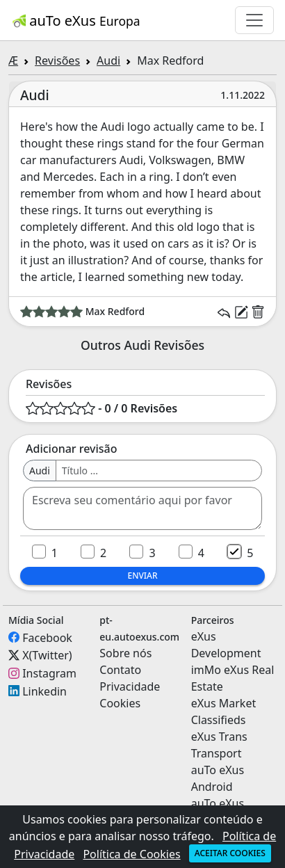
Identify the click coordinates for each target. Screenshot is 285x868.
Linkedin (44, 691)
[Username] (159, 471)
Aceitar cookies (230, 853)
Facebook (47, 637)
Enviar (142, 576)
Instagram (49, 673)
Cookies (120, 703)
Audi (108, 61)
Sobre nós (125, 653)
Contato (120, 670)
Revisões (57, 61)
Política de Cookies (131, 854)
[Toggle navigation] (254, 20)
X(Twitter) (47, 655)
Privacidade (130, 686)
